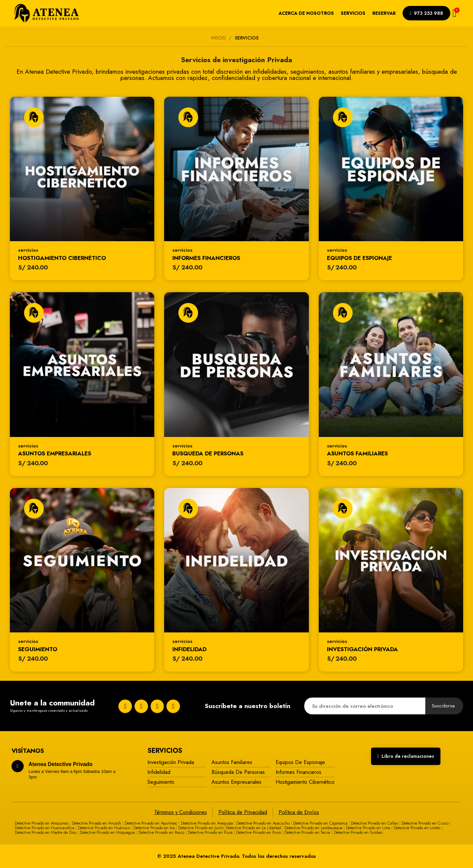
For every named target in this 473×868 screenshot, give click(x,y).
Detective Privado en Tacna (307, 832)
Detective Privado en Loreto (417, 828)
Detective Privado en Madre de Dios (46, 832)
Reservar (384, 13)
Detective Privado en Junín (201, 828)
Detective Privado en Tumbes (358, 832)
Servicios (353, 13)
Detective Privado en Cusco (425, 823)
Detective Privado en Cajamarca (320, 823)
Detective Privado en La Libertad (253, 828)
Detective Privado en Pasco (161, 832)
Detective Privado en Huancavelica (45, 828)
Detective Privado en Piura (210, 832)
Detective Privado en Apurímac (151, 823)
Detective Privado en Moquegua (107, 832)
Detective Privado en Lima (368, 828)
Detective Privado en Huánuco (104, 828)
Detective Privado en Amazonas (42, 823)
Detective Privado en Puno (259, 832)
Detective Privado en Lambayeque (313, 828)
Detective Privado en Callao (374, 823)
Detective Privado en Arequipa (207, 823)
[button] (426, 13)
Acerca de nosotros (306, 13)
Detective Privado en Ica (154, 828)
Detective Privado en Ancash (97, 823)
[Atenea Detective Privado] (47, 13)
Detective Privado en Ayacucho (263, 823)
